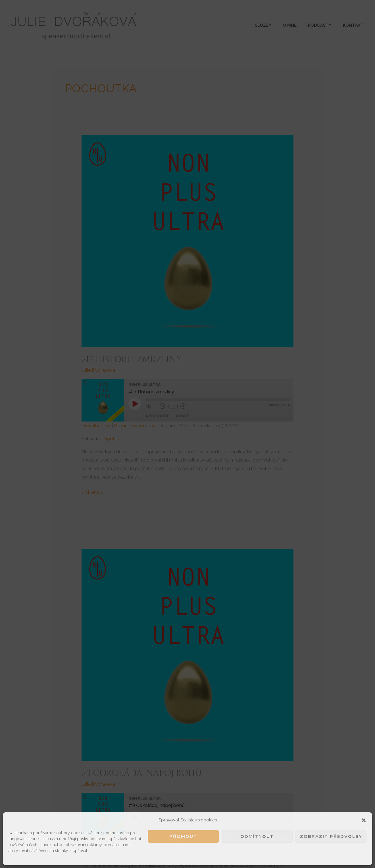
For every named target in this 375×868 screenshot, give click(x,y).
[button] (364, 820)
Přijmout (183, 836)
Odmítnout (257, 836)
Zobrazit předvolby (331, 836)
